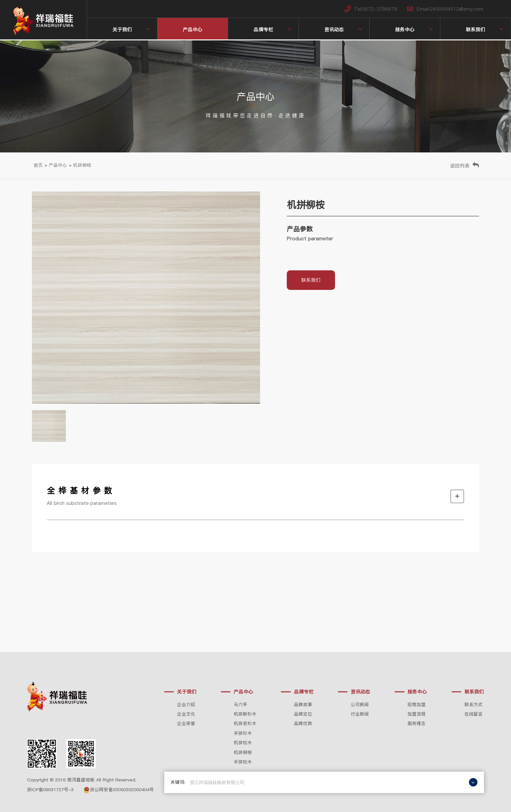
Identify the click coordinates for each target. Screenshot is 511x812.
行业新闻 (360, 714)
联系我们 (475, 29)
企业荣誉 (186, 724)
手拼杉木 (243, 733)
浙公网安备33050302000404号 (119, 790)
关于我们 (122, 29)
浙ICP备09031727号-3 (50, 790)
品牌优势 (303, 724)
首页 (38, 165)
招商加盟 (416, 705)
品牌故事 (303, 705)
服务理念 (416, 724)
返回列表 (460, 166)
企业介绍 (186, 705)
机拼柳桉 (82, 165)
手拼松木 (243, 762)
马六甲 (241, 705)
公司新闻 (360, 705)
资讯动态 (334, 29)
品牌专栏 (263, 29)
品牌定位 (303, 714)
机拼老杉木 (245, 724)
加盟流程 (416, 714)
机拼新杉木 (245, 714)
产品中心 (193, 29)
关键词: (178, 782)
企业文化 (186, 714)
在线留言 (474, 714)
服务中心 (405, 29)
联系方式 (474, 705)
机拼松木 (243, 743)
